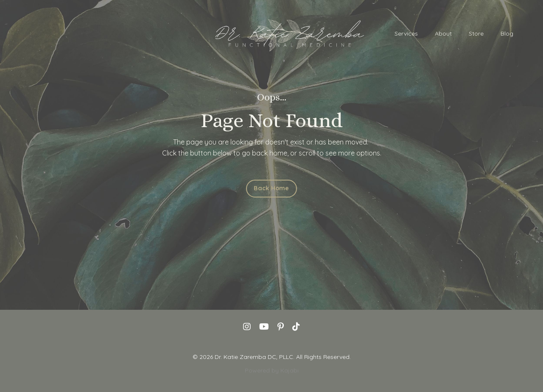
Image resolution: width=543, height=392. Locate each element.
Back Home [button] (271, 188)
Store (476, 33)
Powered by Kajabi (272, 370)
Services (406, 33)
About (443, 33)
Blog (507, 33)
